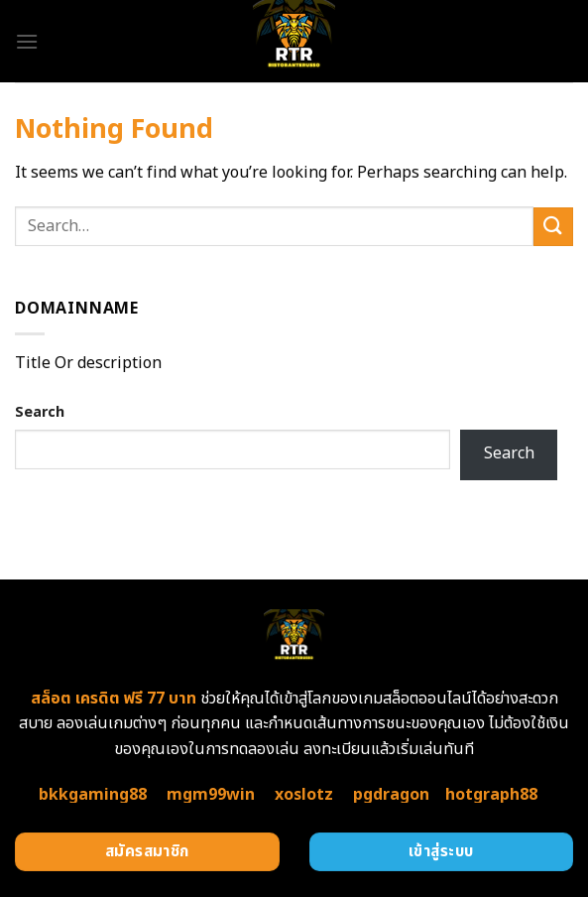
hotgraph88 (491, 795)
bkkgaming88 (93, 795)
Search (40, 412)
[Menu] (27, 41)
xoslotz (304, 795)
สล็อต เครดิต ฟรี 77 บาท (114, 699)
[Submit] (553, 227)
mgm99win (211, 795)
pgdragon (391, 795)
